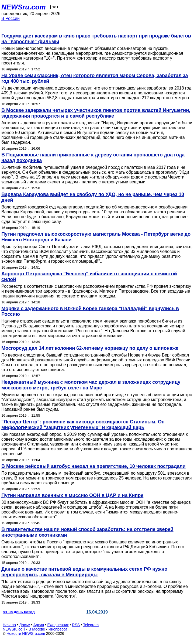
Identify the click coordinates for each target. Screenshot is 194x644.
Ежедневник (58, 625)
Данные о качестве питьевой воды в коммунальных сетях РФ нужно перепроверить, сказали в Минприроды (84, 572)
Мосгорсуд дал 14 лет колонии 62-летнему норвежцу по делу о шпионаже (90, 348)
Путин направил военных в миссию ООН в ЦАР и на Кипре (72, 495)
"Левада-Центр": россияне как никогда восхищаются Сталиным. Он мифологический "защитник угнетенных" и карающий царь (83, 425)
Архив (39, 625)
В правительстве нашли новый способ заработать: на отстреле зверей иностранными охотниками (87, 532)
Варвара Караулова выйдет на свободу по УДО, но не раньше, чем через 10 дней (93, 197)
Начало (9, 625)
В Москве (37, 629)
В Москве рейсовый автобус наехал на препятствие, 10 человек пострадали (93, 466)
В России (11, 18)
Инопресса (58, 629)
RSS (76, 625)
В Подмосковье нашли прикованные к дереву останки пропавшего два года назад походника (93, 158)
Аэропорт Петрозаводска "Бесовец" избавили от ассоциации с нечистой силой (89, 277)
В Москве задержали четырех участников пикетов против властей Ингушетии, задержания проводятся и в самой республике (96, 113)
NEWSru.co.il (14, 629)
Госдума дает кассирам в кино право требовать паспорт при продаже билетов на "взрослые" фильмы (96, 39)
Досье (25, 625)
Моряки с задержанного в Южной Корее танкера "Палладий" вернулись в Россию (90, 311)
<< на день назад (19, 612)
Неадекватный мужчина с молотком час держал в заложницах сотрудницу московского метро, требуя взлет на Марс (91, 385)
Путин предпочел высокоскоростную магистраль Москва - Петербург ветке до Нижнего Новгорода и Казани (96, 237)
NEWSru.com (24, 7)
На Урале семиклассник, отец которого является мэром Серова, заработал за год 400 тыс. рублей (95, 78)
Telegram (91, 625)
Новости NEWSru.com (26, 633)
